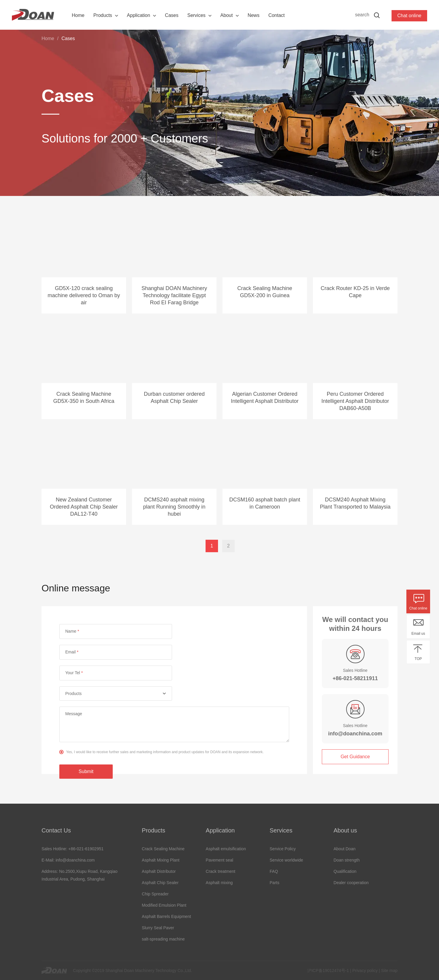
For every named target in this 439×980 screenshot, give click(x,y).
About (227, 15)
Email (72, 652)
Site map (389, 970)
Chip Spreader (155, 894)
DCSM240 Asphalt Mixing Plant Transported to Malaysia (355, 503)
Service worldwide (286, 860)
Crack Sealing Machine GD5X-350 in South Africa (84, 398)
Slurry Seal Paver (158, 928)
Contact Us (56, 830)
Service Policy (283, 849)
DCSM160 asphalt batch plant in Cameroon (265, 503)
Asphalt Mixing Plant (161, 860)
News (254, 15)
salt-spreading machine (163, 939)
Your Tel (74, 673)
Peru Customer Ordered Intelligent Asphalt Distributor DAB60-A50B (355, 401)
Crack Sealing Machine (163, 849)
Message (74, 714)
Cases (172, 15)
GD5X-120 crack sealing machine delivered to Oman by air (84, 295)
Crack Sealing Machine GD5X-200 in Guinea (265, 292)
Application (139, 15)
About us (345, 830)
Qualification (345, 871)
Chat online (418, 608)
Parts (275, 883)
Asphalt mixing (219, 883)
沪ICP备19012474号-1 (328, 970)
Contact (277, 15)
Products (103, 15)
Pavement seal (220, 860)
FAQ (274, 871)
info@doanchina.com (355, 734)
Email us (418, 634)
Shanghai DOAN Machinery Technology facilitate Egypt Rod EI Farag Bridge (174, 295)
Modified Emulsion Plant (164, 905)
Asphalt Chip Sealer (160, 883)
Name (72, 631)
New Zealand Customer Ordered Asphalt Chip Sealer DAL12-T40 (84, 507)
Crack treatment (221, 871)
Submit (86, 771)
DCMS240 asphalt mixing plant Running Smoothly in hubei (174, 507)
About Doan (345, 849)
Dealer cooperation (351, 883)
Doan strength (347, 860)
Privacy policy (365, 970)
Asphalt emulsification (226, 849)
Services (196, 15)
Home (78, 15)
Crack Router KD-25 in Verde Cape (355, 292)
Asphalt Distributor (159, 871)
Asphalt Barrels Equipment (166, 916)
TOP (418, 659)
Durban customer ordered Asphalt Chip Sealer (174, 398)
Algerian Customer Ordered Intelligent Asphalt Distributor (265, 398)
